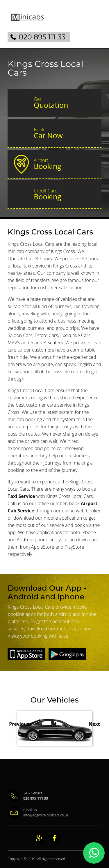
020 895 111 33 (42, 37)
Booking (65, 164)
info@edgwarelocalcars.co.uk (46, 815)
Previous (19, 724)
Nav (94, 22)
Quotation (65, 103)
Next (94, 724)
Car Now (65, 133)
